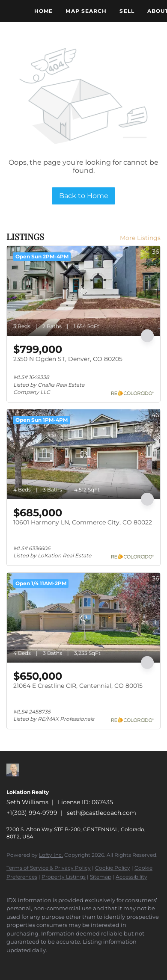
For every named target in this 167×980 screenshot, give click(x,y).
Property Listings (64, 877)
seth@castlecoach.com (101, 813)
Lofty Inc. (51, 855)
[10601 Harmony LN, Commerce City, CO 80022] (83, 454)
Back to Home (84, 196)
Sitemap (101, 877)
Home (43, 11)
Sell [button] (127, 11)
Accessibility (131, 877)
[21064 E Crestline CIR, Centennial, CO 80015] (83, 618)
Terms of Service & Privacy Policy (49, 868)
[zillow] (11, 963)
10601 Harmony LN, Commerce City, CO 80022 (83, 522)
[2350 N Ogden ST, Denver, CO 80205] (83, 291)
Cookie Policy (113, 868)
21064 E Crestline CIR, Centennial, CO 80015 (78, 686)
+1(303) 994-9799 (32, 813)
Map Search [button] (86, 11)
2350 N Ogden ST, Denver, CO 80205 (68, 359)
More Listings (140, 238)
